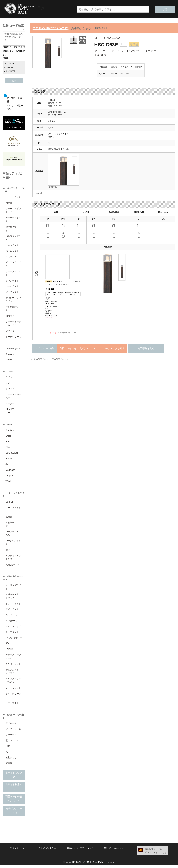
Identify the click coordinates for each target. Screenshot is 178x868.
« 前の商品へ (39, 359)
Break (8, 437)
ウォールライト (13, 198)
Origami (9, 477)
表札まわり (11, 760)
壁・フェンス (12, 743)
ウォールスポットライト (13, 211)
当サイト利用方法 (14, 789)
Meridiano (10, 471)
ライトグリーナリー (13, 698)
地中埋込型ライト (13, 229)
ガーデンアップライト (13, 264)
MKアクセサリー (14, 640)
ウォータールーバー (13, 397)
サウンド (10, 390)
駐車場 (9, 766)
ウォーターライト (13, 274)
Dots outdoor (12, 454)
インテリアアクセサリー (13, 559)
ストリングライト (13, 589)
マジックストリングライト (13, 598)
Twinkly (9, 651)
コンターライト (13, 666)
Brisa (8, 443)
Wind (8, 483)
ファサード (11, 737)
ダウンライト (12, 281)
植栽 (8, 749)
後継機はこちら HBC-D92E (89, 28)
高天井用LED (12, 567)
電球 (8, 552)
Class (8, 449)
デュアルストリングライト (13, 674)
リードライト (12, 705)
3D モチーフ (12, 623)
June (8, 466)
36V (8, 646)
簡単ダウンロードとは (14, 813)
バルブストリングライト (13, 683)
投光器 (9, 518)
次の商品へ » (60, 359)
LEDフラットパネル (13, 535)
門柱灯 (9, 203)
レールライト (12, 287)
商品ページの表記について (14, 801)
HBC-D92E (52, 187)
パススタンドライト (13, 238)
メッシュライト (13, 690)
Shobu (9, 360)
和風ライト (11, 316)
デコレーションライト (13, 300)
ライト (9, 378)
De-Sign (10, 504)
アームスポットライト (13, 511)
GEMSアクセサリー (13, 412)
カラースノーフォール (13, 659)
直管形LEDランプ (13, 526)
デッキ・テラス (13, 732)
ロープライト (12, 634)
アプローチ (11, 726)
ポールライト (12, 251)
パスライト (11, 257)
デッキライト (12, 292)
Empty (9, 460)
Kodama (10, 355)
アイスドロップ (13, 629)
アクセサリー (12, 331)
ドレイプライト (13, 606)
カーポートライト (13, 220)
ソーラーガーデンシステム (13, 324)
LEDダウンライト (13, 544)
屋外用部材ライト (13, 309)
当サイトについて (14, 778)
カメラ (9, 384)
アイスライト (12, 612)
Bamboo (10, 432)
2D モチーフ (12, 617)
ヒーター (10, 405)
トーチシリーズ (13, 337)
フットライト (12, 246)
